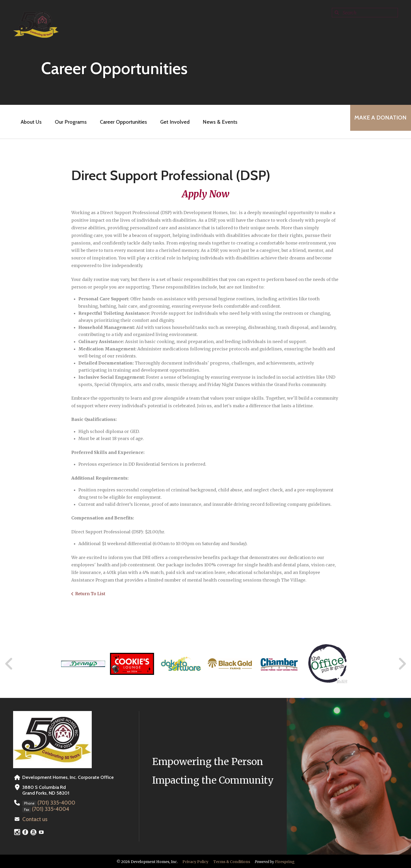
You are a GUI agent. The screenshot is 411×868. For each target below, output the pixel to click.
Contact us (34, 819)
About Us (28, 122)
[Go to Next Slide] (402, 664)
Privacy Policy (195, 861)
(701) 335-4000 (55, 803)
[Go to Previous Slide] (9, 664)
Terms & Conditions (232, 861)
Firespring (285, 861)
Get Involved (171, 122)
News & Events (217, 122)
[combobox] (365, 13)
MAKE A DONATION (377, 122)
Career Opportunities (120, 122)
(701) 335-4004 (49, 809)
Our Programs (67, 122)
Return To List (90, 594)
